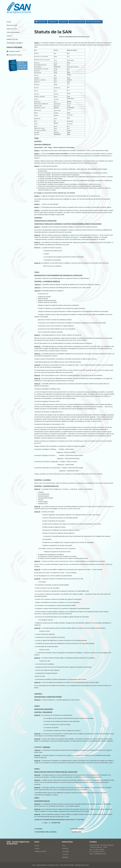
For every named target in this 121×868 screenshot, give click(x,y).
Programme (53, 22)
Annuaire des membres (14, 55)
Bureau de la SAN (12, 25)
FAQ (64, 846)
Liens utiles (66, 851)
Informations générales (94, 22)
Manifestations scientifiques (15, 43)
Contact (9, 36)
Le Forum (65, 854)
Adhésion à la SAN (12, 39)
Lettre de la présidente (13, 32)
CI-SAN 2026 (41, 22)
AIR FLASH (85, 865)
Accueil (9, 22)
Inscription (63, 22)
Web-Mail (65, 857)
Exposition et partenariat (77, 22)
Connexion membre (13, 51)
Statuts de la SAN (12, 29)
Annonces (65, 848)
